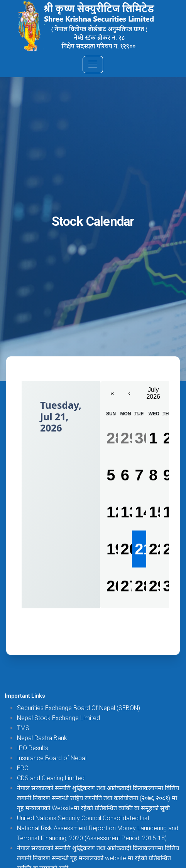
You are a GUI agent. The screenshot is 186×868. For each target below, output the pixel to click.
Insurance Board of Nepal (52, 758)
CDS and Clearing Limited (51, 778)
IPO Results (33, 748)
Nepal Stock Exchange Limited (58, 718)
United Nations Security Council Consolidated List (83, 818)
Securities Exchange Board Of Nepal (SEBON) (79, 708)
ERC (23, 768)
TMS (23, 728)
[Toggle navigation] (93, 65)
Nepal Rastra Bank (42, 738)
